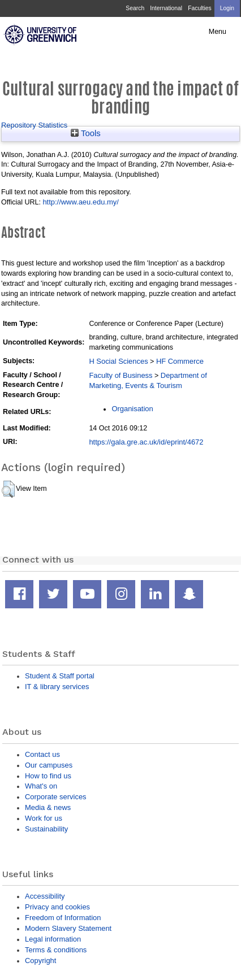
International (166, 8)
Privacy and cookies (57, 907)
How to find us (48, 776)
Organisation (132, 409)
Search (135, 8)
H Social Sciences (118, 361)
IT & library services (57, 687)
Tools (86, 133)
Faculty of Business (120, 375)
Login (227, 8)
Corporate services (56, 797)
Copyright (40, 961)
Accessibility (45, 896)
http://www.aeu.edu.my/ (80, 202)
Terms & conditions (56, 950)
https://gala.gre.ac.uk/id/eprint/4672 (146, 442)
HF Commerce (180, 361)
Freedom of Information (63, 918)
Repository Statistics (34, 125)
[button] (8, 489)
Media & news (48, 807)
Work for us (44, 818)
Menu (218, 32)
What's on (41, 786)
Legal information (53, 939)
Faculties (199, 8)
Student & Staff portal (60, 676)
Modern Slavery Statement (68, 928)
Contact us (42, 754)
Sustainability (46, 829)
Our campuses (49, 765)
